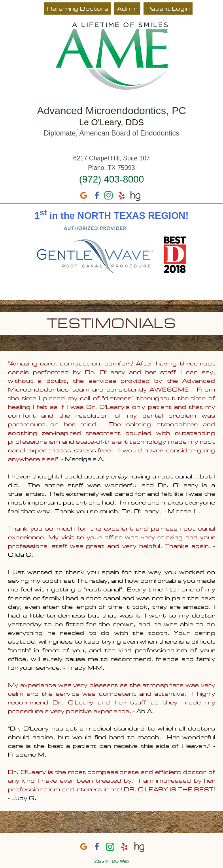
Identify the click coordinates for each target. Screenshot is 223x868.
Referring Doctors (78, 9)
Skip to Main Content (22, 3)
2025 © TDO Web (111, 861)
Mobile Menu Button (10, 289)
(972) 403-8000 (111, 179)
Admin (127, 9)
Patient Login (168, 9)
